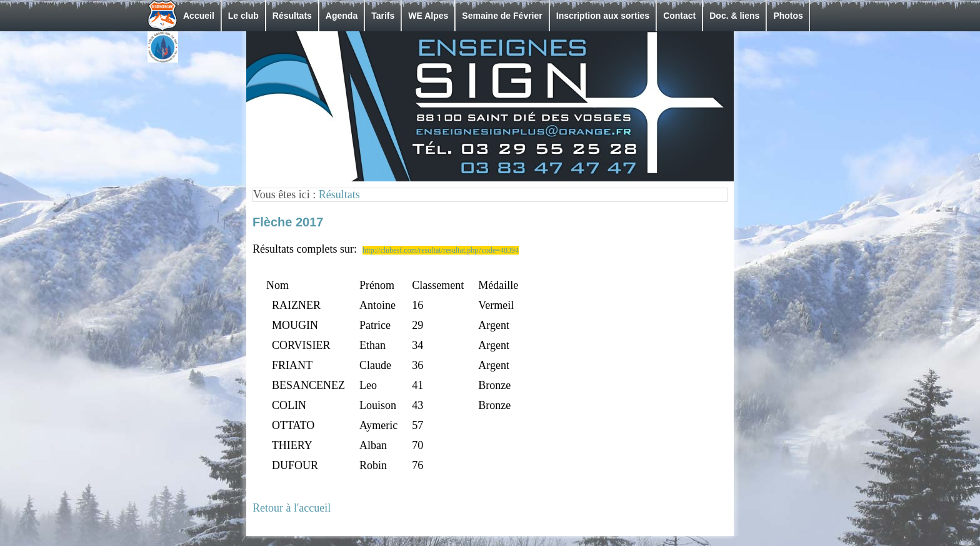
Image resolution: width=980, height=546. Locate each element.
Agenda (342, 16)
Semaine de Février (502, 16)
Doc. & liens (734, 16)
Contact (679, 16)
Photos (788, 16)
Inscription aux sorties (603, 16)
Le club (243, 16)
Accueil (199, 16)
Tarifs (383, 16)
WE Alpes (428, 16)
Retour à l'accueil (292, 508)
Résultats (292, 16)
